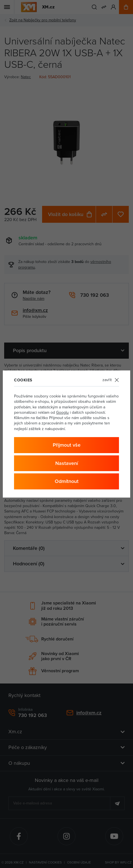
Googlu (62, 412)
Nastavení (67, 463)
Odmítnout (67, 481)
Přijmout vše (67, 445)
